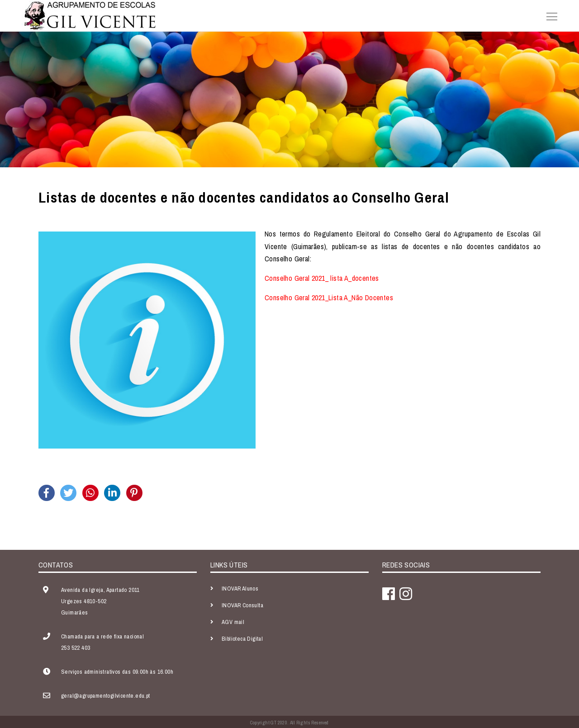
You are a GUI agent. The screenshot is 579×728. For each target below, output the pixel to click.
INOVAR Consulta (242, 605)
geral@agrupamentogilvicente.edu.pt (106, 696)
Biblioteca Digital (242, 639)
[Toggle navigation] (549, 15)
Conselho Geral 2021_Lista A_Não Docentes (329, 298)
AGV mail (233, 622)
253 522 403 (76, 648)
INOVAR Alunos (240, 589)
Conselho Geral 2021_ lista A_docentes (322, 278)
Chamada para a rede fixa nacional (102, 636)
